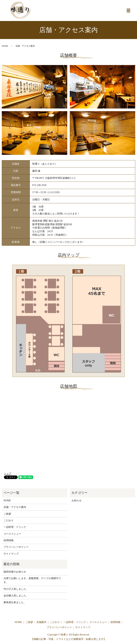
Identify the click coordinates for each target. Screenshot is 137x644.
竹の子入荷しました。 (16, 589)
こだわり (9, 520)
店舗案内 (41, 622)
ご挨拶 (7, 514)
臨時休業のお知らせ (15, 572)
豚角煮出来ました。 (15, 602)
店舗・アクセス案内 (15, 507)
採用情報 (9, 540)
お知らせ (77, 501)
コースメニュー (12, 534)
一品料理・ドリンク (15, 527)
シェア (8, 474)
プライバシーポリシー (16, 547)
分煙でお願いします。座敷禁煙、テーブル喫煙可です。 (32, 580)
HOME (5, 46)
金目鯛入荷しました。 (16, 596)
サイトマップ (11, 554)
